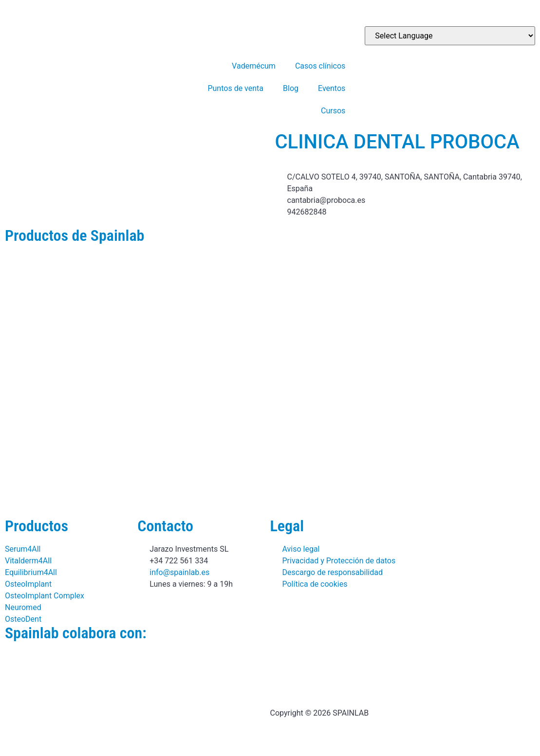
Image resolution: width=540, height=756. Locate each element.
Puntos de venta (235, 88)
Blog (291, 88)
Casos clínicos (320, 66)
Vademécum (254, 66)
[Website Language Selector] (450, 36)
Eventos (332, 88)
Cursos (333, 111)
